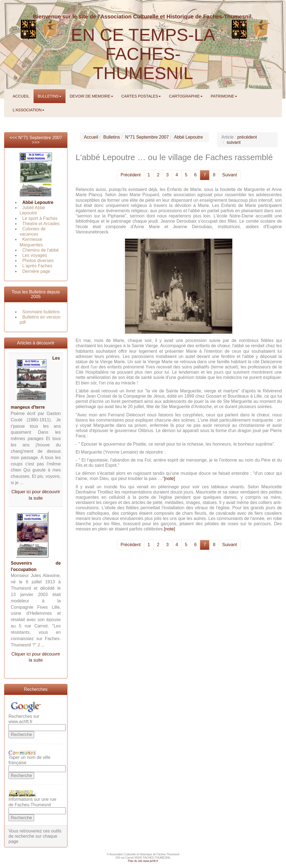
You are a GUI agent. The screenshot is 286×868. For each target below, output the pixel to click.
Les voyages (35, 255)
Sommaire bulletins (41, 312)
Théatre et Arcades (41, 224)
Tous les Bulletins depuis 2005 (36, 294)
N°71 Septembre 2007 (40, 138)
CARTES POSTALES (141, 96)
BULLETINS (50, 96)
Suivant (229, 175)
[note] (170, 479)
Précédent (131, 175)
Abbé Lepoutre (38, 202)
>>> (36, 142)
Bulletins (111, 137)
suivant (234, 142)
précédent (247, 137)
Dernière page (36, 271)
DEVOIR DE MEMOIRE (91, 96)
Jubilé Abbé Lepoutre (32, 210)
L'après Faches (37, 266)
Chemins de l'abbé (40, 250)
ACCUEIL (21, 96)
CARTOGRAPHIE (186, 96)
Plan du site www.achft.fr (143, 861)
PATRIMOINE (224, 96)
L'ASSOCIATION (28, 110)
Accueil (91, 137)
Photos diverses (38, 261)
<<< (14, 138)
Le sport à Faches (40, 218)
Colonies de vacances (33, 231)
